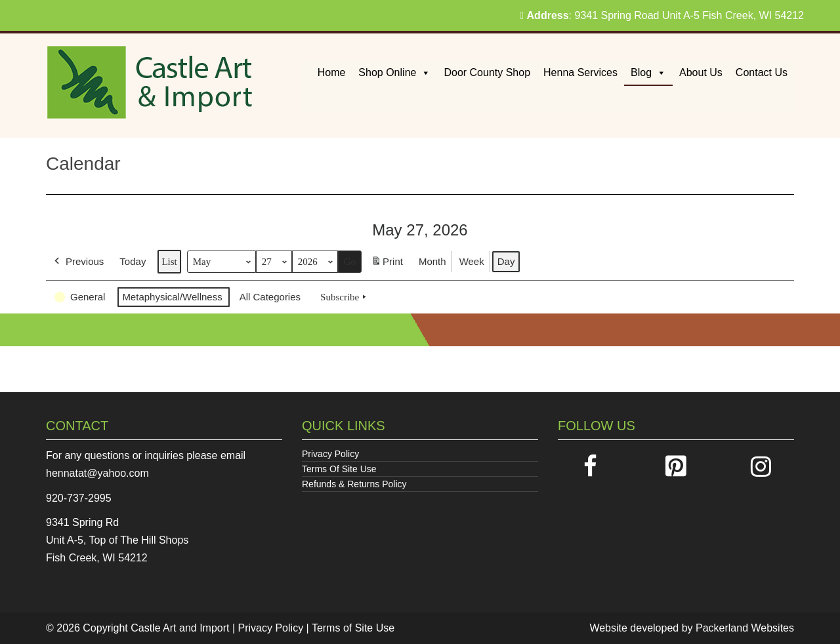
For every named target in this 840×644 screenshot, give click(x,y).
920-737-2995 (79, 498)
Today (133, 261)
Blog (648, 72)
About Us (701, 72)
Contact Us (762, 72)
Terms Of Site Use (339, 469)
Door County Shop (487, 72)
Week (472, 261)
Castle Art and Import (180, 628)
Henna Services (580, 72)
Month (432, 261)
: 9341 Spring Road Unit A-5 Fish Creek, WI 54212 (662, 15)
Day (506, 261)
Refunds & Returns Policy (354, 484)
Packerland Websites (745, 628)
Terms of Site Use (353, 628)
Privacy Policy (330, 454)
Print (387, 264)
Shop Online (394, 72)
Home (332, 72)
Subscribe (345, 297)
